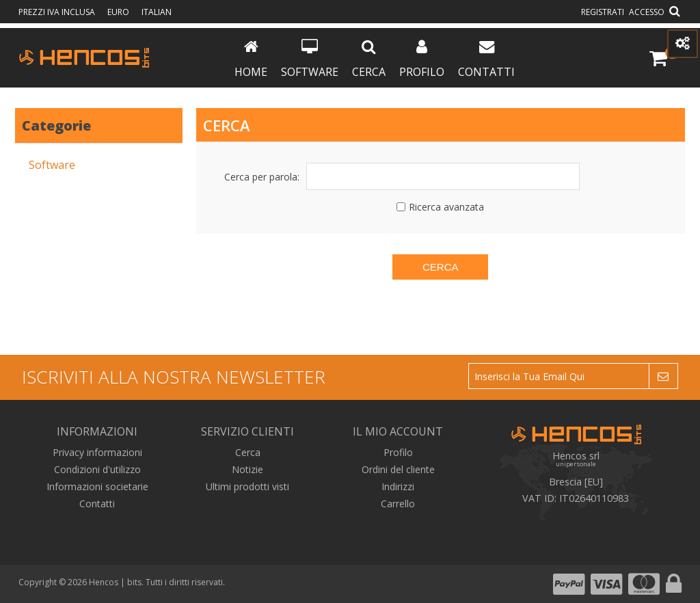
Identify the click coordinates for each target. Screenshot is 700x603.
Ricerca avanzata (446, 207)
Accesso (647, 12)
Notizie (247, 469)
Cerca (369, 59)
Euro (119, 12)
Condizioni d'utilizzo (97, 469)
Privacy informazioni (97, 452)
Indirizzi (398, 486)
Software (310, 59)
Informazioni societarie (97, 486)
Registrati (603, 12)
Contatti (486, 59)
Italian (157, 12)
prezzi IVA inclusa (58, 12)
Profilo (422, 59)
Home (251, 59)
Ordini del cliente (398, 469)
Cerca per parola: (262, 177)
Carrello (398, 504)
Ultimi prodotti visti (247, 486)
